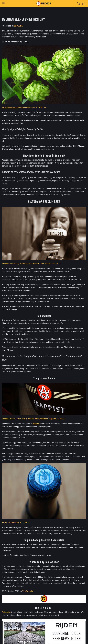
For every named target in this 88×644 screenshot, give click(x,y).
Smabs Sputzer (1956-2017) (14, 419)
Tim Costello (28, 591)
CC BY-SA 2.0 (55, 264)
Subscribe (6, 612)
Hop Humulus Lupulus (28, 107)
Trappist (36, 424)
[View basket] (84, 3)
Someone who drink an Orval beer (34, 264)
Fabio (4, 523)
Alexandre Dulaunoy (10, 264)
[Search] (79, 3)
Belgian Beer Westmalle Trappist (42, 419)
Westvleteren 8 (14, 523)
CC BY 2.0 (42, 107)
